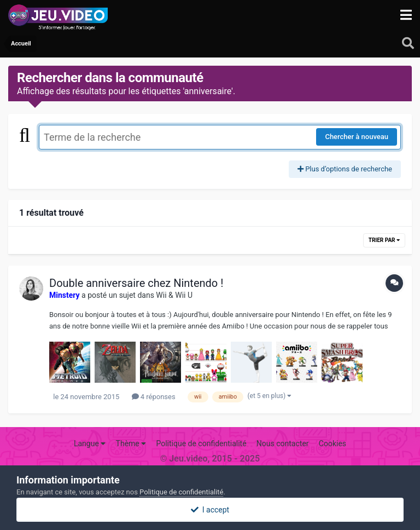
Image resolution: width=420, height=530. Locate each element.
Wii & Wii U (174, 295)
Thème (131, 443)
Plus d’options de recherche (345, 169)
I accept (210, 510)
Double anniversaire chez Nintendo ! (136, 283)
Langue (90, 443)
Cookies (332, 443)
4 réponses (154, 397)
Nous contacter (283, 443)
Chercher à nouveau (357, 137)
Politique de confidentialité (201, 443)
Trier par (384, 240)
